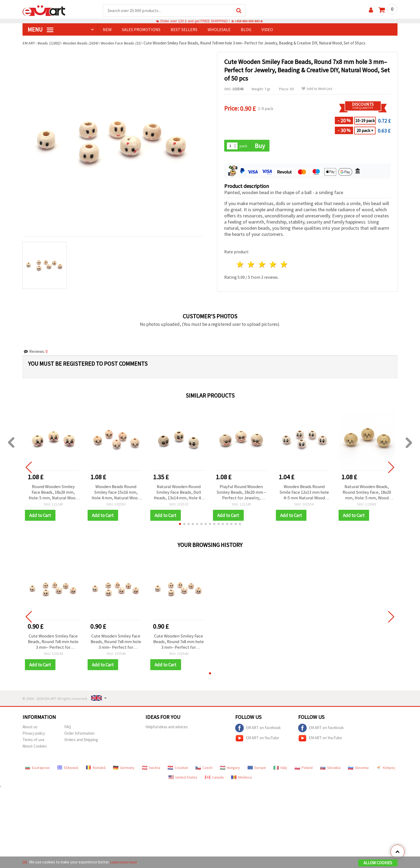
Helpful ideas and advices (167, 729)
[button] (180, 526)
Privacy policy (34, 736)
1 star (240, 265)
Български (37, 770)
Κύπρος (386, 770)
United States (183, 780)
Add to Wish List (317, 89)
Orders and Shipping (81, 742)
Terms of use (33, 742)
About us (30, 729)
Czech (204, 770)
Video (267, 30)
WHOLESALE (219, 30)
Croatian (178, 770)
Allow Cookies (378, 863)
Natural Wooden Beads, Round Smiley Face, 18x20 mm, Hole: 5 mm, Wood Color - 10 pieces (367, 493)
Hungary (230, 770)
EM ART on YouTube (257, 741)
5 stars (284, 265)
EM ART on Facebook (258, 731)
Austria (151, 770)
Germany (124, 770)
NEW (107, 30)
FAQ (68, 729)
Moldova (241, 780)
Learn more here (124, 862)
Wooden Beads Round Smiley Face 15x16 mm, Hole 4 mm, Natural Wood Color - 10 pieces (116, 493)
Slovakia (330, 770)
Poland (304, 770)
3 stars (262, 265)
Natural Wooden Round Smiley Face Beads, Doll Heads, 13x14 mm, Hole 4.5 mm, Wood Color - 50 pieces (179, 493)
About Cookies (35, 749)
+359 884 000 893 (247, 21)
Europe (257, 770)
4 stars (273, 265)
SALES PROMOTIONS (141, 30)
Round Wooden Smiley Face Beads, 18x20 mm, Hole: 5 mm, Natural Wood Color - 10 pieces (53, 493)
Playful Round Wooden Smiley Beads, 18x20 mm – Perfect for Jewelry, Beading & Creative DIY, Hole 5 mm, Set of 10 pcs (241, 493)
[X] (25, 862)
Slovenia (358, 770)
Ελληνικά (68, 770)
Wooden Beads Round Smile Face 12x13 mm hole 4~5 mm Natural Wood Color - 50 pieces (304, 493)
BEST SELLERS (184, 30)
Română (96, 770)
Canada (214, 780)
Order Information (79, 736)
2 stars (251, 265)
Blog (246, 30)
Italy (280, 770)
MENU (40, 30)
